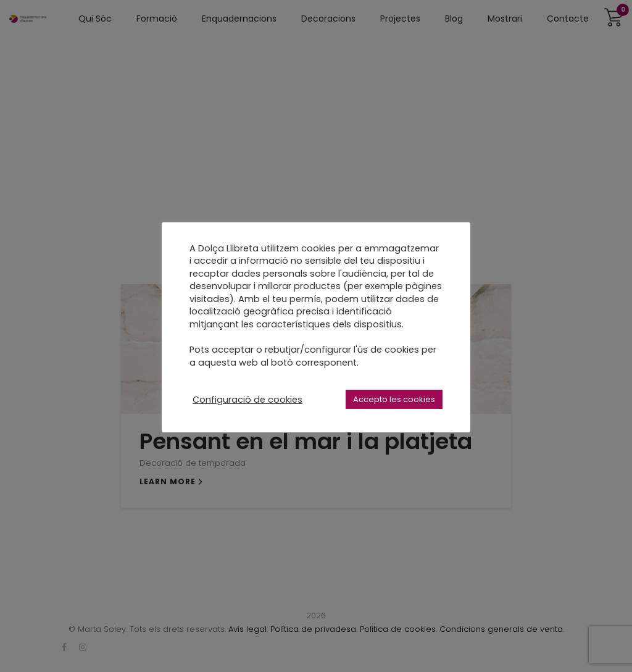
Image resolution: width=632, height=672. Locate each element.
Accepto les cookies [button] (394, 399)
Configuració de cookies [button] (247, 400)
